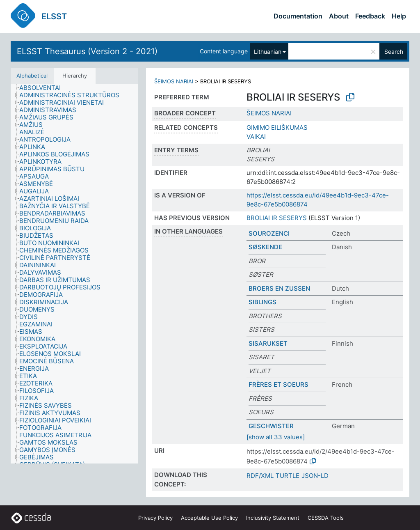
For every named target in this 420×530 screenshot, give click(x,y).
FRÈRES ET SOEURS (278, 384)
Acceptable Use (209, 518)
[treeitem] (43, 88)
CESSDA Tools (326, 518)
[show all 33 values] (276, 437)
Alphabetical (32, 76)
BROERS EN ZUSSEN (279, 288)
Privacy (155, 518)
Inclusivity (273, 518)
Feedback (370, 16)
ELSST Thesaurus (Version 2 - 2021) (87, 51)
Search (394, 52)
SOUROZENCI (269, 233)
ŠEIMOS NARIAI (174, 81)
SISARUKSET (268, 343)
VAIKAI (256, 137)
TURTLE (288, 476)
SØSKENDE (265, 247)
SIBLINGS (262, 302)
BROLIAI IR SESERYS (277, 218)
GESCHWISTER (271, 426)
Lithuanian (268, 52)
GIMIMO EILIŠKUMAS (277, 127)
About (339, 16)
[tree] (74, 274)
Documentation (298, 16)
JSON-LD (315, 476)
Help (399, 16)
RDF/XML (260, 476)
